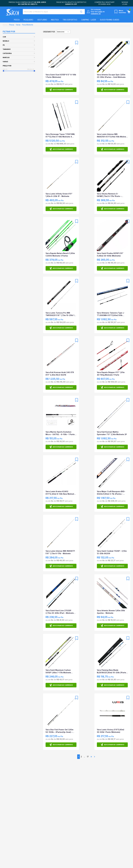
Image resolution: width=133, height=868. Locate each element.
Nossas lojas (125, 3)
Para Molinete (28, 25)
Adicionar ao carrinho (61, 90)
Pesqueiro (28, 20)
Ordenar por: (49, 32)
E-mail (92, 861)
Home (5, 25)
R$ (7, 69)
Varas (18, 25)
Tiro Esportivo (70, 20)
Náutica (55, 20)
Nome (57, 861)
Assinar (120, 862)
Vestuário (42, 20)
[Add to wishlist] (77, 43)
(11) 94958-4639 (104, 4)
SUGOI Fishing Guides (110, 20)
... (84, 757)
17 (88, 757)
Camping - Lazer (89, 20)
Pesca (17, 20)
